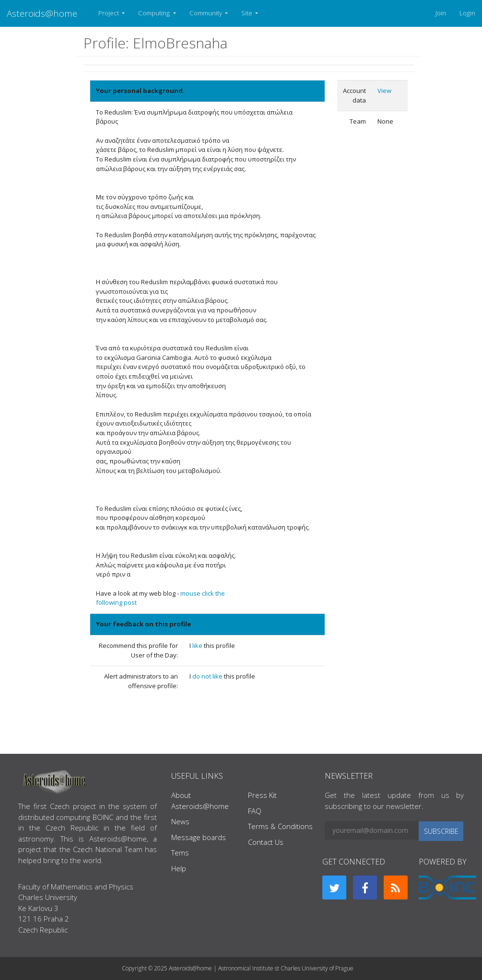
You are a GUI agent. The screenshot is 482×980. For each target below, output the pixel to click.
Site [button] (247, 13)
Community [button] (206, 13)
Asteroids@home (42, 13)
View (384, 91)
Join (441, 13)
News (180, 821)
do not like (208, 676)
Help (179, 868)
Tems (180, 853)
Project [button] (109, 13)
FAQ (255, 811)
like (198, 646)
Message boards (199, 837)
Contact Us (266, 842)
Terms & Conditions (280, 826)
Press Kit (262, 795)
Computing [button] (155, 13)
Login (467, 13)
